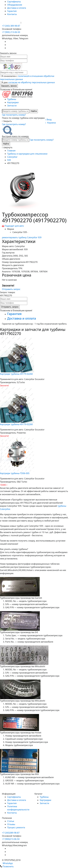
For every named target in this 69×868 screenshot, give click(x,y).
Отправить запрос (11, 289)
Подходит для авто (14, 226)
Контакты (12, 14)
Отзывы (11, 824)
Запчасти (12, 106)
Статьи (11, 821)
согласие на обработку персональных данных (32, 82)
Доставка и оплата (17, 8)
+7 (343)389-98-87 (11, 833)
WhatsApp (6, 863)
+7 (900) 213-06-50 (11, 23)
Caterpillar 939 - (20, 232)
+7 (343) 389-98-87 (11, 26)
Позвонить (7, 866)
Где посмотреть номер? (14, 115)
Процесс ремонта (16, 827)
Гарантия (12, 11)
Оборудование (15, 5)
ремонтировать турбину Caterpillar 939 (22, 237)
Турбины (12, 99)
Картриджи (13, 102)
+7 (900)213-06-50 (11, 839)
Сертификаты (14, 2)
